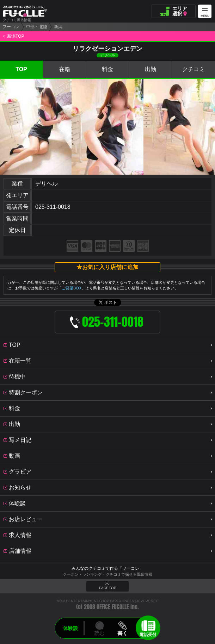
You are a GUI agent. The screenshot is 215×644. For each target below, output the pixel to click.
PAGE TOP (107, 588)
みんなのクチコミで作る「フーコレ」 (107, 568)
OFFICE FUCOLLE (113, 607)
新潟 (58, 27)
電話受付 (148, 634)
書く (122, 633)
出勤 (150, 69)
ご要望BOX (72, 288)
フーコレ (11, 27)
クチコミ (193, 69)
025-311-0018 (53, 207)
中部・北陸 (37, 27)
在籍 (64, 69)
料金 (107, 69)
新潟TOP (16, 36)
